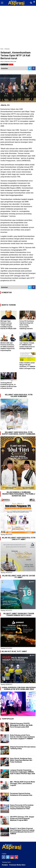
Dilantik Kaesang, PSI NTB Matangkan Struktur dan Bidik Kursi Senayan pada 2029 (21, 725)
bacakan (4, 64)
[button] (34, 1)
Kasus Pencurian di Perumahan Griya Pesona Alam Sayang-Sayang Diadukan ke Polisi (22, 807)
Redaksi (5, 865)
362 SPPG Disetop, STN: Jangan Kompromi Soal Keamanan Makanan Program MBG (22, 819)
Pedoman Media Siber (17, 865)
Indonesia (7, 49)
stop (11, 64)
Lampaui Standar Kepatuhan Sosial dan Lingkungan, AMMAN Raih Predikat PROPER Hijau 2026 (23, 772)
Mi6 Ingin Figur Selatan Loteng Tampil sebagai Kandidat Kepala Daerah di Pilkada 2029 (8, 325)
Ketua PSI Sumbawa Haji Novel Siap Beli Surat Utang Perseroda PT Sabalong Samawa (27, 325)
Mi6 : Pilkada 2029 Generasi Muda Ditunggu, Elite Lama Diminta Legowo (22, 784)
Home (2, 49)
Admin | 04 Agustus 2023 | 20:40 (8, 61)
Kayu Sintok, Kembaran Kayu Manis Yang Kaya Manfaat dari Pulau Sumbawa (21, 760)
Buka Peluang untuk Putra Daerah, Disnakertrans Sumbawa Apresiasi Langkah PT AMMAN (22, 737)
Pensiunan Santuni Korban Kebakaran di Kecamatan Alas (21, 794)
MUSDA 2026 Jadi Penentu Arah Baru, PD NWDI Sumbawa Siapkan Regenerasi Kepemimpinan (8, 347)
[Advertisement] (18, 19)
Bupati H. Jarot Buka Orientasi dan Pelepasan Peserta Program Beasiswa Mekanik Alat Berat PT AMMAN (22, 831)
